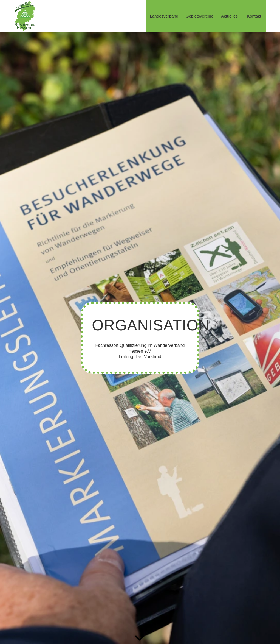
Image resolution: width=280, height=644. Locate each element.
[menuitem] (164, 16)
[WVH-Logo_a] (25, 16)
